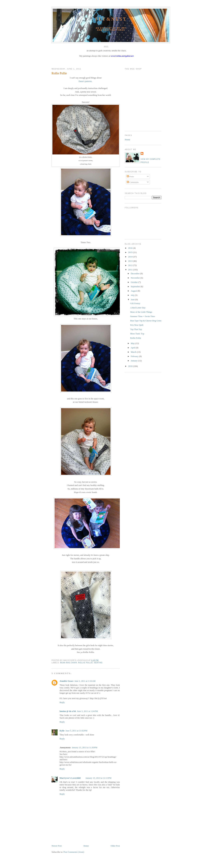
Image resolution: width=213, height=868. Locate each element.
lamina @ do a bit (68, 711)
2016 (131, 248)
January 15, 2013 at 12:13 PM (98, 778)
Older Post (115, 846)
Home (86, 846)
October (135, 282)
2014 (131, 257)
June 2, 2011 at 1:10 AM (85, 681)
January (134, 361)
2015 (131, 252)
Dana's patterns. (85, 81)
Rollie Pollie (59, 73)
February (135, 356)
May (133, 343)
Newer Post (57, 846)
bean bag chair (69, 663)
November (136, 278)
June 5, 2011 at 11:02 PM (76, 731)
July (133, 295)
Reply (62, 702)
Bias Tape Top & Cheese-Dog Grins (146, 321)
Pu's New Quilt (137, 325)
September (136, 286)
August (134, 291)
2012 (131, 265)
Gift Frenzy (135, 303)
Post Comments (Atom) (74, 852)
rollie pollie (85, 663)
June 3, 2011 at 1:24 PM (87, 711)
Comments (133, 182)
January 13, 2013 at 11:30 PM (84, 747)
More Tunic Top (137, 334)
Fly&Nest (111, 19)
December (136, 273)
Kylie (62, 731)
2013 (131, 261)
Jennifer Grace (66, 681)
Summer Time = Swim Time (142, 316)
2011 (131, 270)
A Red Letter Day (138, 308)
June (133, 299)
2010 (131, 366)
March (134, 352)
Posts (130, 177)
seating (98, 663)
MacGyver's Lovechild (70, 778)
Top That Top (136, 329)
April (133, 348)
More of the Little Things (141, 312)
